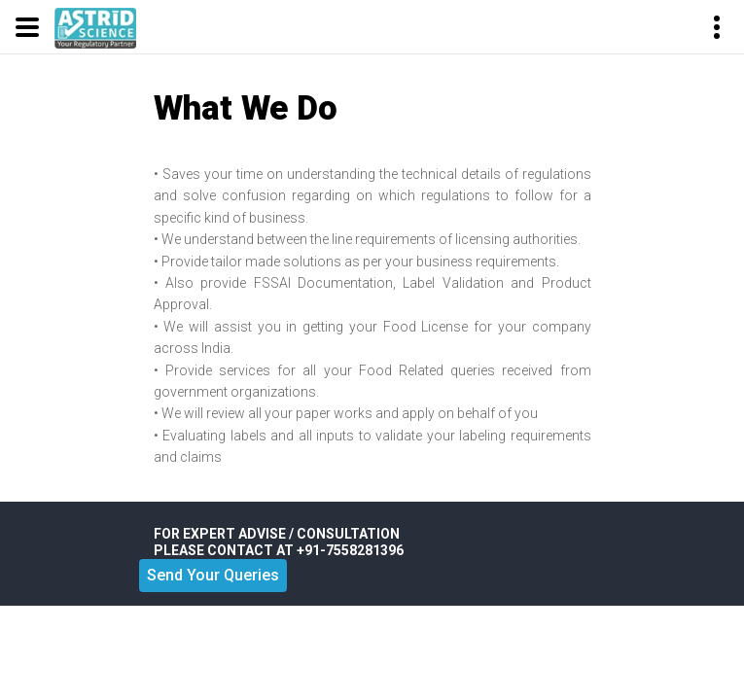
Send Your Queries (213, 575)
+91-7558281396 (350, 550)
